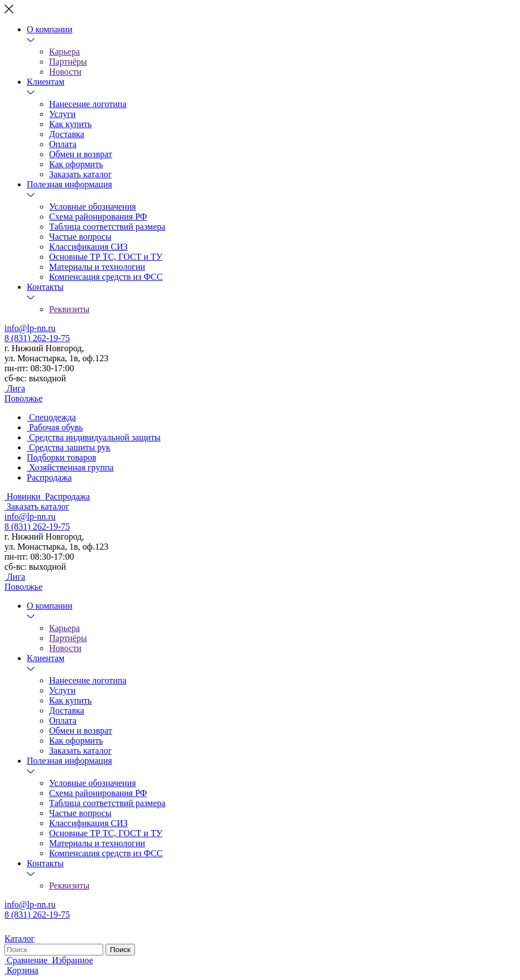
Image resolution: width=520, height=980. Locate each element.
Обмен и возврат (81, 154)
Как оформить (76, 164)
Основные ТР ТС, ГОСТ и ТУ (106, 257)
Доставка (67, 134)
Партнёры (68, 62)
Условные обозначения (93, 207)
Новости (65, 72)
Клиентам (45, 82)
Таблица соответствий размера (107, 227)
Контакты (45, 287)
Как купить (70, 124)
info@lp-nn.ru (30, 328)
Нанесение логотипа (88, 104)
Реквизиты (69, 309)
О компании (50, 29)
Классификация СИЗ (88, 247)
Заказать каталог (80, 174)
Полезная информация (69, 184)
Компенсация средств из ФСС (106, 277)
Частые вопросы (80, 237)
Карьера (64, 52)
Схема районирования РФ (98, 217)
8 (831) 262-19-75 (37, 338)
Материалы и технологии (97, 267)
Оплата (63, 144)
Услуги (62, 114)
